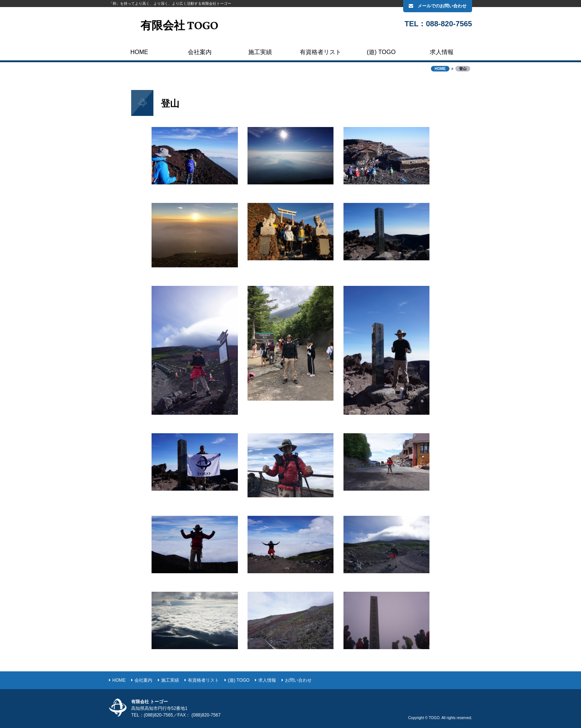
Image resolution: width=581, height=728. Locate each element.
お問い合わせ (298, 680)
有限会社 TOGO (179, 26)
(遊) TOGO (381, 52)
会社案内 (200, 52)
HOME (139, 52)
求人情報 (442, 52)
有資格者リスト (321, 52)
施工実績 (260, 52)
